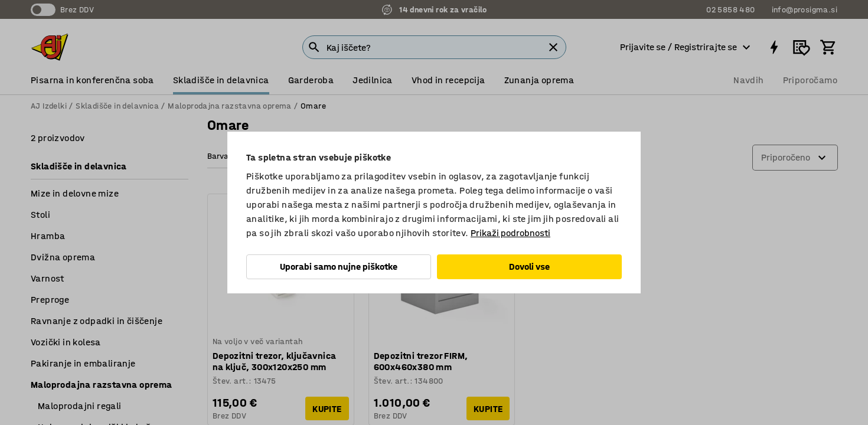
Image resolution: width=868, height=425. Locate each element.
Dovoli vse (529, 267)
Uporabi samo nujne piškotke (339, 267)
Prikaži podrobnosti (510, 233)
